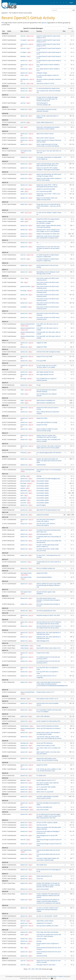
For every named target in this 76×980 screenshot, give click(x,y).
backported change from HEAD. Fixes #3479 (48, 615)
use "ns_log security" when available (46, 787)
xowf (22, 127)
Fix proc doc (40, 879)
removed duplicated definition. (44, 577)
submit (61, 976)
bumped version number (43, 653)
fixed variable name (42, 865)
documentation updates (43, 481)
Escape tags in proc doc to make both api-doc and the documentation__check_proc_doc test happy (49, 206)
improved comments (42, 825)
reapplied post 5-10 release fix (44, 923)
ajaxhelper (23, 56)
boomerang (24, 453)
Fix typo (39, 385)
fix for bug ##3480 (41, 361)
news (22, 282)
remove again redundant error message (47, 422)
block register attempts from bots (45, 372)
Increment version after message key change (48, 352)
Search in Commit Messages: (33, 28)
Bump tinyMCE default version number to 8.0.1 (49, 648)
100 (29, 969)
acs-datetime (24, 307)
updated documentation (43, 515)
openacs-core (24, 44)
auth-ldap (23, 476)
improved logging (41, 505)
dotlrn (22, 948)
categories (23, 486)
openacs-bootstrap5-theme (28, 324)
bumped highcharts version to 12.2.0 (46, 780)
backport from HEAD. (42, 573)
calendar (23, 97)
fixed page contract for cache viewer (46, 965)
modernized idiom (41, 465)
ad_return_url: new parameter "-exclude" (47, 916)
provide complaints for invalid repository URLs (48, 721)
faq (21, 299)
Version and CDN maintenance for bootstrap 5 (49, 728)
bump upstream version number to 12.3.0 (47, 699)
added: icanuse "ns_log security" (45, 792)
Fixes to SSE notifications (43, 716)
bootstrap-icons (25, 79)
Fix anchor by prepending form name (46, 611)
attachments (24, 491)
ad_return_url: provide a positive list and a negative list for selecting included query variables (47, 910)
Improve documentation (43, 889)
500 (37, 969)
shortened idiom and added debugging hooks (48, 479)
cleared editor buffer (42, 789)
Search (70, 28)
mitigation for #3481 (42, 343)
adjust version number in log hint (45, 134)
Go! (74, 10)
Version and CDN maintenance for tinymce (48, 726)
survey (22, 278)
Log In (71, 2)
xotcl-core (23, 36)
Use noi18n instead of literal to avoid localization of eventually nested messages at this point (48, 600)
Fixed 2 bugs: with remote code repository (47, 932)
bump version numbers (43, 810)
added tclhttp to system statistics (45, 921)
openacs (44, 23)
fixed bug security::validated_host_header (47, 926)
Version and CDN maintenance (45, 743)
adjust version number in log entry (45, 138)
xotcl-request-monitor (26, 151)
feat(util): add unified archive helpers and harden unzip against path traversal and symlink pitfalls (49, 461)
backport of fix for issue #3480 (44, 357)
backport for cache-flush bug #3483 (46, 189)
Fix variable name (41, 776)
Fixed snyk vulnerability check (44, 807)
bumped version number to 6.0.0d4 (46, 746)
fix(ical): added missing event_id (45, 122)
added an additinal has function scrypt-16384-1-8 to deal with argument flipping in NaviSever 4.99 (49, 585)
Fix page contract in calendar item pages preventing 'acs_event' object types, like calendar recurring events (47, 99)
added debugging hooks (43, 641)
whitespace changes (42, 73)
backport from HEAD (42, 418)
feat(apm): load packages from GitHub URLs (48, 234)
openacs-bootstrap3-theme (28, 328)
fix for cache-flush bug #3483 (44, 191)
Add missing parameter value (44, 534)
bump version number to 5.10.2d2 (45, 84)
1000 (40, 969)
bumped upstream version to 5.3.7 (45, 692)
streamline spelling (41, 939)
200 (33, 969)
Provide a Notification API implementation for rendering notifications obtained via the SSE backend (48, 896)
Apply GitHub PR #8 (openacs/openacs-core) (48, 510)
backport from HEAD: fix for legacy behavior (48, 219)
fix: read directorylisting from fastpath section (48, 88)
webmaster (53, 976)
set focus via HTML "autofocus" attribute (47, 823)
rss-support (24, 40)
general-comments (26, 287)
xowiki (22, 75)
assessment (24, 498)
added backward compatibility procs (46, 400)
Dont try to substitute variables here (46, 568)
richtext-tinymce (25, 646)
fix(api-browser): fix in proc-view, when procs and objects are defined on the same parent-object (48, 248)
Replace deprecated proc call (44, 876)
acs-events (24, 503)
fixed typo (39, 476)
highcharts (23, 699)
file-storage (24, 291)
